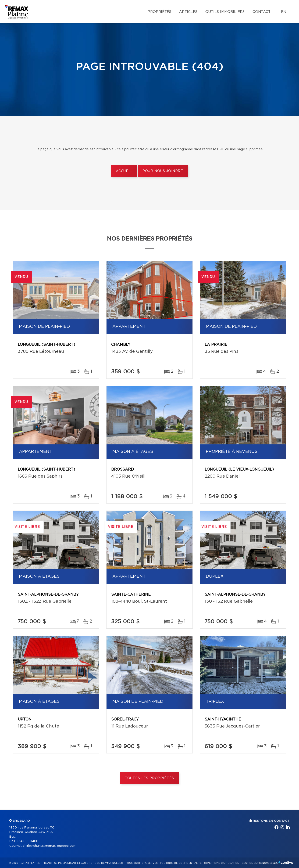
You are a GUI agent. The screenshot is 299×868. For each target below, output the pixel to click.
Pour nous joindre (163, 171)
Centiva (286, 863)
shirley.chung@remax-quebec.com (50, 846)
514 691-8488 (28, 841)
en (284, 12)
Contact (262, 12)
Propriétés (159, 12)
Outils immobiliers (225, 12)
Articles (188, 12)
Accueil (124, 171)
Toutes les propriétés (150, 778)
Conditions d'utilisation (222, 863)
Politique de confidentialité (181, 863)
